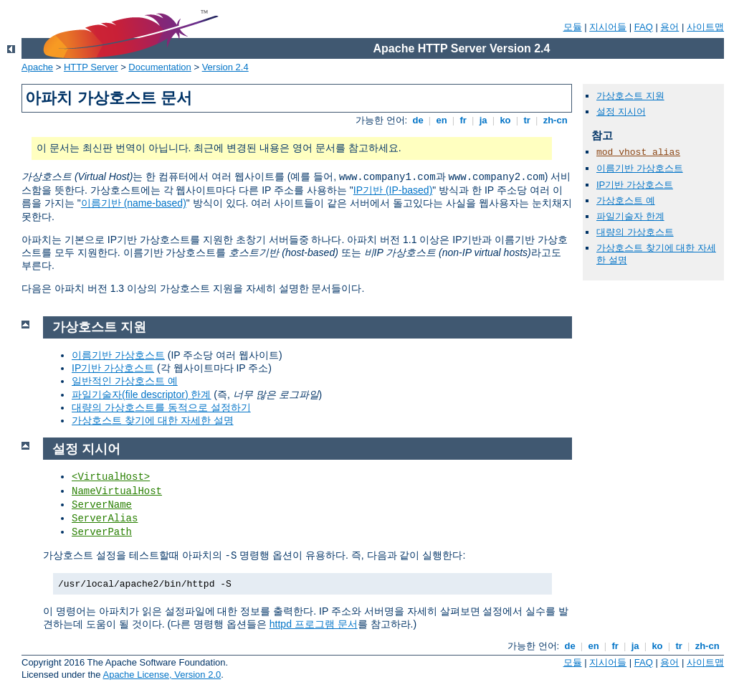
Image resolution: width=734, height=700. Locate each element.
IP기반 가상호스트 (635, 185)
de (418, 120)
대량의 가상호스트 (635, 232)
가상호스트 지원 (630, 96)
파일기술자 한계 (630, 216)
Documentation (159, 67)
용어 (669, 27)
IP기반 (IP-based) (393, 190)
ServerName (102, 505)
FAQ (644, 27)
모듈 (573, 27)
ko (505, 120)
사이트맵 (705, 27)
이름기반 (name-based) (134, 203)
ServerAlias (105, 519)
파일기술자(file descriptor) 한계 (141, 394)
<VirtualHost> (111, 477)
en (442, 120)
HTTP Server (91, 67)
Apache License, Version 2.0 (162, 675)
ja (483, 120)
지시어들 (608, 27)
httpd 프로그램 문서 (314, 624)
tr (527, 120)
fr (463, 120)
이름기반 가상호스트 (640, 168)
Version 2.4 (225, 67)
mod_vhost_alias (638, 152)
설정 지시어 (621, 112)
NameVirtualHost (117, 491)
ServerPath (102, 532)
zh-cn (555, 120)
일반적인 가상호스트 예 (125, 381)
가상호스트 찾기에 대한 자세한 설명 (153, 420)
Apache (37, 67)
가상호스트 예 (626, 200)
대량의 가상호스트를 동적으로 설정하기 (161, 407)
